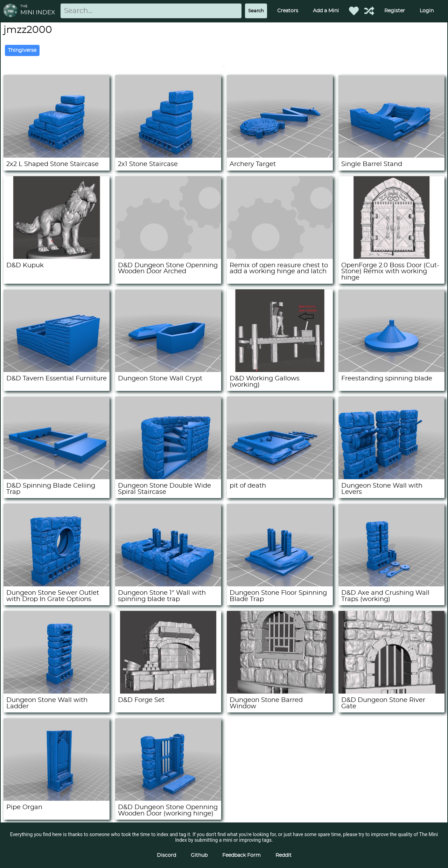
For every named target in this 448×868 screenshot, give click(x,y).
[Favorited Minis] (354, 11)
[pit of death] (280, 477)
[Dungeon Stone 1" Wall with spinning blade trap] (168, 585)
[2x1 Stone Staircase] (168, 156)
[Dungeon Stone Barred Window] (280, 692)
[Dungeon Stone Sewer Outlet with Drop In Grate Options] (57, 585)
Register (395, 11)
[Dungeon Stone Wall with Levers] (391, 477)
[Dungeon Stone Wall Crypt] (168, 370)
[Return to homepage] (12, 11)
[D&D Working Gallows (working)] (280, 370)
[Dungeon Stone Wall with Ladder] (57, 692)
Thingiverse (22, 50)
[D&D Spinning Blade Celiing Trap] (57, 477)
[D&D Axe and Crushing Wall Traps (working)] (391, 585)
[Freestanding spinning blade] (391, 370)
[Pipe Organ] (57, 799)
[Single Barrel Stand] (391, 156)
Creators (288, 11)
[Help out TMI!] (369, 11)
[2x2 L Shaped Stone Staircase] (57, 156)
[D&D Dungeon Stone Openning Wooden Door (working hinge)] (168, 799)
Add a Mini (326, 11)
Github (199, 855)
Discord (166, 855)
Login (427, 11)
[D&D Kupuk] (57, 257)
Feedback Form (241, 855)
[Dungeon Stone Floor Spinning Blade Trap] (280, 585)
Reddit (283, 855)
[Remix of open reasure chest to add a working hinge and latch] (280, 257)
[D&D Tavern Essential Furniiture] (57, 370)
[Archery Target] (280, 156)
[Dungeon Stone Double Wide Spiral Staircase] (168, 477)
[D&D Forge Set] (168, 692)
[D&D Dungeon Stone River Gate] (391, 692)
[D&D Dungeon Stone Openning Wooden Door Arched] (168, 257)
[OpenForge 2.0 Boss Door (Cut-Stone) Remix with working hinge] (391, 257)
